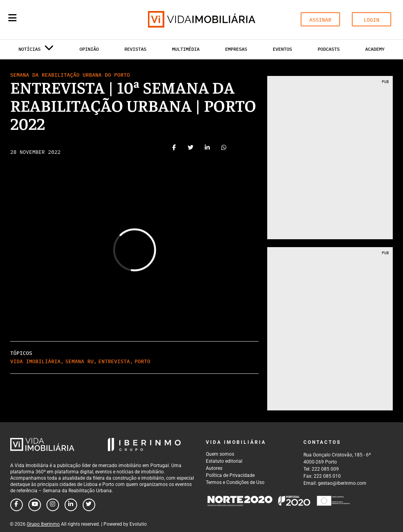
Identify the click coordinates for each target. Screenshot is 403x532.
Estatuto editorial (224, 461)
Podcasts (329, 49)
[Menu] (12, 18)
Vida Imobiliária (35, 361)
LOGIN (372, 20)
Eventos (282, 49)
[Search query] (58, 20)
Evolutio (138, 524)
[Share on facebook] (174, 149)
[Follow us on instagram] (53, 505)
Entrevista (114, 361)
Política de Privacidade (230, 475)
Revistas (135, 49)
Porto (142, 361)
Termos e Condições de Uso (235, 482)
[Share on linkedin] (207, 149)
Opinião (89, 49)
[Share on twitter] (191, 149)
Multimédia (186, 49)
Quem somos (220, 454)
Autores (214, 468)
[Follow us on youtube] (35, 505)
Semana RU (79, 361)
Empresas (236, 49)
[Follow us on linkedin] (71, 505)
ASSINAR (320, 20)
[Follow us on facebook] (17, 505)
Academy (375, 49)
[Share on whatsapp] (224, 149)
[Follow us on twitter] (89, 505)
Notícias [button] (36, 51)
